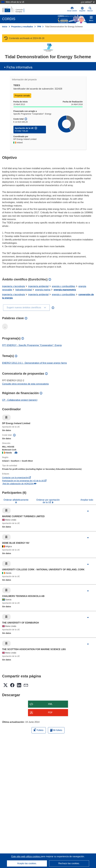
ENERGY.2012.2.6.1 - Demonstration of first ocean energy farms (34, 363)
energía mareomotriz (65, 290)
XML (50, 704)
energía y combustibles (64, 286)
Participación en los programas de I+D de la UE (24, 481)
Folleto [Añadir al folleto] (39, 730)
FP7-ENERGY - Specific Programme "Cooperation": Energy (32, 345)
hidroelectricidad (24, 290)
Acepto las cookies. (27, 863)
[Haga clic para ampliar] (88, 511)
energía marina (43, 290)
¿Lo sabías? (88, 2)
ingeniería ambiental (38, 286)
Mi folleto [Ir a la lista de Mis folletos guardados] (56, 730)
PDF (50, 713)
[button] (82, 9)
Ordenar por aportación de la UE (48, 501)
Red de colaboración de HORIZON (19, 484)
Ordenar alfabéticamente (16, 500)
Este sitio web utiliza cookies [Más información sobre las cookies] (26, 856)
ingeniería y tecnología (14, 286)
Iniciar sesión (72, 9)
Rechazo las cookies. (69, 863)
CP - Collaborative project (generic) (20, 400)
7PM (39, 27)
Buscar (90, 9)
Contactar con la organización (16, 478)
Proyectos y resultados (22, 27)
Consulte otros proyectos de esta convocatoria (25, 384)
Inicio (5, 27)
